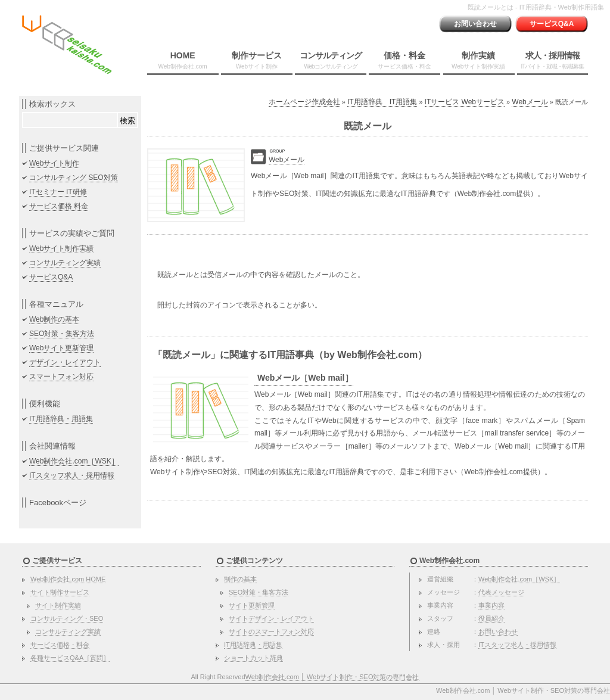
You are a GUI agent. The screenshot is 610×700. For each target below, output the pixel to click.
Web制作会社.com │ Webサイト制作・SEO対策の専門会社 (332, 677)
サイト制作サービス (60, 592)
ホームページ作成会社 (304, 102)
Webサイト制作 (54, 163)
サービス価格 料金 (59, 206)
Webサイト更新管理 (61, 348)
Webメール (530, 102)
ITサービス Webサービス (465, 102)
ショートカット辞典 (253, 658)
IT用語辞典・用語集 (61, 419)
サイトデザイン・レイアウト (271, 618)
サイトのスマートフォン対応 (271, 631)
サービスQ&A (552, 24)
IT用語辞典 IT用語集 (382, 102)
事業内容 (491, 605)
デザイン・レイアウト (65, 362)
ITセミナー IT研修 (58, 192)
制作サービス (257, 60)
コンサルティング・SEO (67, 618)
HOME (183, 60)
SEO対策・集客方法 (62, 334)
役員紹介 (491, 618)
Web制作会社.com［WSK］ (74, 461)
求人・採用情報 (552, 60)
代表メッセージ (501, 592)
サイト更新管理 (252, 605)
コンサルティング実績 (65, 263)
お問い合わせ (475, 24)
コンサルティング (331, 60)
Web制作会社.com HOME (68, 579)
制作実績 (478, 60)
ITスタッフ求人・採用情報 (72, 475)
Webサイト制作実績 (61, 248)
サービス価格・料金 (60, 645)
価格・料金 (404, 60)
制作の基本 (240, 579)
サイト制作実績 (58, 605)
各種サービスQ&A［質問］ (70, 658)
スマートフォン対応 (61, 377)
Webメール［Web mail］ (305, 378)
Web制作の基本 (54, 319)
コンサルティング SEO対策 (74, 178)
